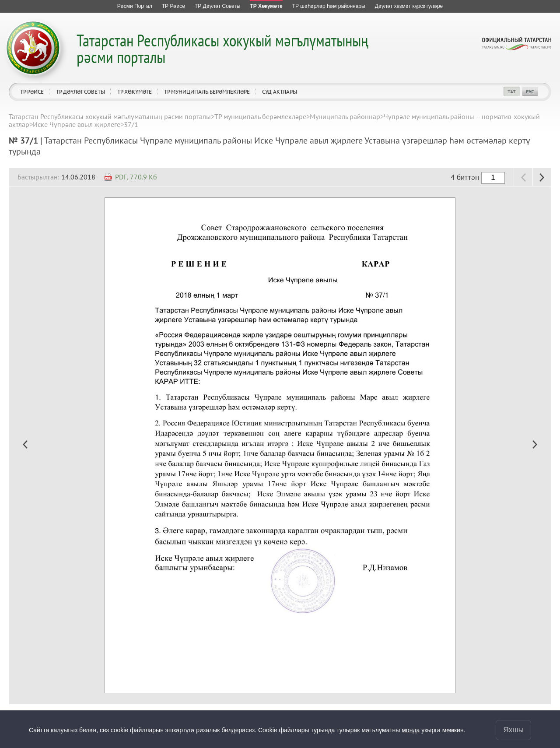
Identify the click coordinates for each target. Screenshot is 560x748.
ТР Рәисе (32, 92)
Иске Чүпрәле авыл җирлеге (77, 124)
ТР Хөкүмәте (135, 92)
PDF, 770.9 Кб (136, 177)
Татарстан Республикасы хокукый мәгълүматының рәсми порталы (222, 48)
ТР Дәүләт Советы (80, 92)
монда (411, 730)
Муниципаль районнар (345, 116)
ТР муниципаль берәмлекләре (207, 92)
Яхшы (513, 730)
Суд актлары (280, 92)
